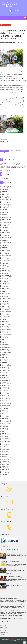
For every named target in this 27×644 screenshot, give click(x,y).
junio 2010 (4, 468)
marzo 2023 (5, 232)
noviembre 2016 (6, 349)
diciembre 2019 (6, 293)
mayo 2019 (4, 303)
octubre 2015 (5, 369)
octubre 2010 (5, 461)
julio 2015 (4, 372)
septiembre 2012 (6, 425)
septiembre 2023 (6, 223)
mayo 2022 (5, 247)
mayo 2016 (4, 357)
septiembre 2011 (6, 443)
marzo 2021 (5, 270)
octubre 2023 (5, 221)
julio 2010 (4, 466)
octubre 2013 (5, 405)
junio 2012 (4, 428)
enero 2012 (5, 437)
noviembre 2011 (6, 440)
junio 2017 (4, 338)
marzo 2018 (5, 325)
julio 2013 (4, 409)
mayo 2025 (5, 191)
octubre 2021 (5, 259)
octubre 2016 (5, 351)
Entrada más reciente (6, 146)
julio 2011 (4, 446)
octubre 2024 (5, 203)
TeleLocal (3, 634)
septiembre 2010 (6, 463)
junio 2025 (4, 190)
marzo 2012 (5, 433)
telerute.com (13, 639)
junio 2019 (4, 302)
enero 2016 (5, 364)
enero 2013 (5, 418)
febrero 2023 (5, 234)
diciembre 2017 (6, 329)
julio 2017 (4, 336)
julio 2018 (4, 318)
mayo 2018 (4, 321)
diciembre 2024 (6, 199)
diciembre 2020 (6, 275)
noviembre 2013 (6, 404)
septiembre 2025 (6, 186)
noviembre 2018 (6, 313)
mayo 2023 (5, 229)
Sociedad (3, 633)
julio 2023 (4, 226)
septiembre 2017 (6, 334)
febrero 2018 (5, 326)
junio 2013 (4, 410)
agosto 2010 (5, 465)
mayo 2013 (4, 412)
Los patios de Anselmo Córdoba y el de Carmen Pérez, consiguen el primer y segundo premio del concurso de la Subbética (16, 571)
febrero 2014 (5, 399)
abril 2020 (4, 287)
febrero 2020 (5, 290)
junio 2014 (4, 392)
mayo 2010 (4, 469)
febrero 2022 (5, 252)
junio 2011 (4, 448)
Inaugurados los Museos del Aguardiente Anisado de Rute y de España (15, 585)
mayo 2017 (4, 339)
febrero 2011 (5, 455)
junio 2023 (4, 227)
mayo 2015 (4, 376)
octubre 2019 (5, 297)
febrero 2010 (5, 474)
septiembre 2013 (6, 407)
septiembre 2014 (6, 389)
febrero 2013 (5, 417)
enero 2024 (5, 216)
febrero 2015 (5, 381)
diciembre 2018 (6, 311)
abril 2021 (4, 269)
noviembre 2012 (6, 422)
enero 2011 (4, 456)
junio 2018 (4, 320)
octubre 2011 (5, 441)
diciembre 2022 (6, 237)
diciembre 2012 (6, 420)
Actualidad (5, 151)
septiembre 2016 (6, 353)
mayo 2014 (5, 394)
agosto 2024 (5, 206)
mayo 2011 (4, 450)
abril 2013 (4, 413)
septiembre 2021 (6, 260)
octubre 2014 (5, 387)
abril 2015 (4, 377)
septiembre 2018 (6, 316)
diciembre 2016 (6, 348)
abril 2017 (4, 341)
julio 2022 (4, 244)
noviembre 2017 (6, 331)
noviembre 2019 (6, 295)
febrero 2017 (5, 344)
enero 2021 (5, 274)
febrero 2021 (5, 272)
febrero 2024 (5, 214)
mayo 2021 (4, 267)
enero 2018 (5, 328)
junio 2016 (4, 356)
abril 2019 (4, 305)
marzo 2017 (5, 343)
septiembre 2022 (6, 242)
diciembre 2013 (6, 402)
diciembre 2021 (6, 255)
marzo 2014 (5, 397)
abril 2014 (4, 395)
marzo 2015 (5, 379)
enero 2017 (5, 346)
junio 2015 (4, 374)
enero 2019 (5, 310)
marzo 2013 (5, 415)
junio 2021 (4, 265)
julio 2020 (4, 282)
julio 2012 (4, 427)
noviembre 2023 (6, 219)
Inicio (15, 146)
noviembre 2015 (6, 367)
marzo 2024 (5, 213)
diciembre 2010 (6, 458)
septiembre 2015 (6, 371)
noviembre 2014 (6, 385)
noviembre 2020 (6, 277)
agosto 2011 (5, 445)
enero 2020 (5, 292)
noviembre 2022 (6, 239)
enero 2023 (5, 236)
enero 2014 (5, 400)
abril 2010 (4, 471)
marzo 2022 (5, 250)
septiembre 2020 (6, 280)
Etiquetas (19, 151)
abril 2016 (4, 359)
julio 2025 (4, 188)
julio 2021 (4, 264)
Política (2, 629)
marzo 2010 (5, 473)
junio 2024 (4, 209)
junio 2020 (4, 283)
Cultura (2, 625)
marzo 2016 (5, 361)
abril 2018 (4, 323)
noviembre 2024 (6, 201)
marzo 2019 (5, 306)
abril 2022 (4, 249)
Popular (12, 151)
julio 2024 (4, 208)
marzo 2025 (5, 195)
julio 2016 (4, 354)
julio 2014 (4, 390)
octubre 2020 (5, 278)
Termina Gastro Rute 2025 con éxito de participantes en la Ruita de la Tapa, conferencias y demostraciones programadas (13, 612)
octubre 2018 (5, 315)
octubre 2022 (5, 241)
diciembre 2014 (6, 384)
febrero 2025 (5, 196)
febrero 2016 (5, 362)
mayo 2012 (4, 430)
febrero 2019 (5, 308)
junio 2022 (4, 246)
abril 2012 (4, 432)
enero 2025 (5, 198)
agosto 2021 (5, 262)
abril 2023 (4, 231)
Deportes (3, 627)
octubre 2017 (5, 333)
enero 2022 (5, 254)
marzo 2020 (5, 288)
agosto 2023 (5, 224)
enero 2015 (5, 382)
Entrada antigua (23, 146)
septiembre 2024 (6, 204)
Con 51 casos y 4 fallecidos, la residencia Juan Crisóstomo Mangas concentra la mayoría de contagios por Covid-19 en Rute (16, 579)
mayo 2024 (5, 211)
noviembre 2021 (6, 257)
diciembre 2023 (6, 218)
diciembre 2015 (6, 366)
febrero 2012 (5, 435)
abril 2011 (4, 451)
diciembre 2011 (5, 438)
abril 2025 (4, 193)
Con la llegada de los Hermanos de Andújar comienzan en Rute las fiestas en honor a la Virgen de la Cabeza (16, 556)
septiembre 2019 (6, 298)
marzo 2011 (5, 453)
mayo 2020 (5, 285)
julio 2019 (4, 300)
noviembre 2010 (6, 460)
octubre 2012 (5, 423)
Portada (3, 631)
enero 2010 (5, 476)
